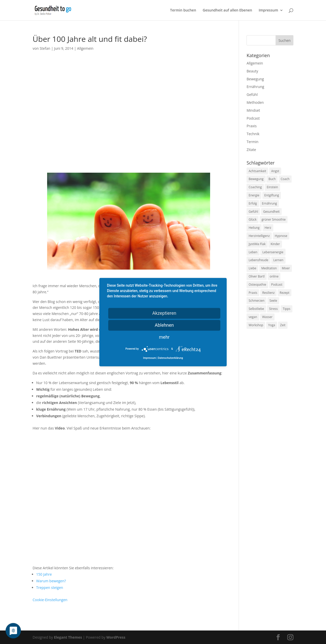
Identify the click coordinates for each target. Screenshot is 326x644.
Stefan (45, 48)
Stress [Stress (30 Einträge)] (273, 309)
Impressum (268, 10)
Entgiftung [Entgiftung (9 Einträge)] (272, 195)
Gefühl (252, 94)
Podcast (253, 118)
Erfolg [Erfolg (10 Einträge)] (253, 203)
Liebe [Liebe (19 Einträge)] (252, 268)
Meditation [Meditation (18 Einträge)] (269, 268)
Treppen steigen (50, 588)
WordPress (116, 637)
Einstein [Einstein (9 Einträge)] (272, 187)
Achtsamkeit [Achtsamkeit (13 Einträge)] (257, 171)
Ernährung (255, 87)
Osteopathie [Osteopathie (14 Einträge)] (257, 285)
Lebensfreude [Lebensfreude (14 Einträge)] (258, 260)
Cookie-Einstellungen (50, 600)
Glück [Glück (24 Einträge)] (253, 219)
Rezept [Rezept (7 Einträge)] (284, 293)
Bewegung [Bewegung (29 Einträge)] (256, 179)
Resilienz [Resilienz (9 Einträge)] (269, 293)
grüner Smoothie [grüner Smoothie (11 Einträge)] (274, 219)
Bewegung (255, 79)
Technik (253, 134)
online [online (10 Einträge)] (274, 276)
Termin (252, 142)
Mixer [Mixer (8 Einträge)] (286, 268)
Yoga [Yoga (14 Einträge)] (272, 325)
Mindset (253, 110)
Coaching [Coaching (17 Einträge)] (255, 187)
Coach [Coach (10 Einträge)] (285, 179)
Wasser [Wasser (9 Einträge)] (267, 317)
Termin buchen (183, 10)
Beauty (252, 71)
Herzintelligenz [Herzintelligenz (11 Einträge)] (259, 236)
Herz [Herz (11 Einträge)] (268, 228)
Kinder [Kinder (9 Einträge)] (275, 244)
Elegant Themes (68, 637)
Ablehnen (164, 325)
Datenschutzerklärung (170, 358)
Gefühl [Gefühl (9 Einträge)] (253, 212)
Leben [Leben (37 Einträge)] (253, 252)
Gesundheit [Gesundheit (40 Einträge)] (271, 212)
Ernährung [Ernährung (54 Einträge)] (269, 203)
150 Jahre (44, 574)
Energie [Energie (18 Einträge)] (254, 195)
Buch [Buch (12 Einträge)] (272, 179)
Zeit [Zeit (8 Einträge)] (283, 325)
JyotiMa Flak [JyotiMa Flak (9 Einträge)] (257, 244)
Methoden (255, 102)
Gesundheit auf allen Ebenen (227, 10)
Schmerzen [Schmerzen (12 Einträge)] (256, 301)
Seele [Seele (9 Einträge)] (273, 301)
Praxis (252, 126)
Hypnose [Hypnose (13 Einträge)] (281, 236)
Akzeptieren (164, 313)
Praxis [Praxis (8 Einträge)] (253, 293)
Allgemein (85, 48)
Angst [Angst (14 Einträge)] (275, 171)
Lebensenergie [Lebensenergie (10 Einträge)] (273, 252)
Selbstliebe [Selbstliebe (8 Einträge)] (256, 309)
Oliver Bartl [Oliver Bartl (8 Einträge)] (257, 276)
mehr (164, 337)
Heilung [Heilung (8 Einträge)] (254, 228)
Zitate (251, 150)
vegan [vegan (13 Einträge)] (253, 317)
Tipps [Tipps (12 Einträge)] (287, 309)
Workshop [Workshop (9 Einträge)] (256, 325)
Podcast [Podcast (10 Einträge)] (277, 285)
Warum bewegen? (51, 581)
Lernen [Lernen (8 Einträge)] (278, 260)
